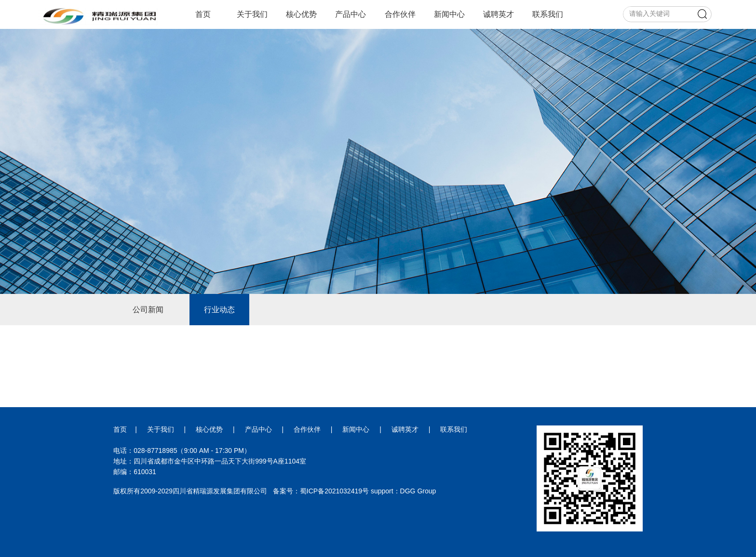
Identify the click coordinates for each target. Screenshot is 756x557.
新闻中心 (449, 14)
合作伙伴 (400, 14)
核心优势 (301, 14)
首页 (203, 14)
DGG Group (418, 491)
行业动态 (219, 310)
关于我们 (252, 14)
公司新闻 (148, 310)
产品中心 (351, 14)
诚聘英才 (499, 14)
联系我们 (548, 14)
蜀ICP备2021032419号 (334, 491)
